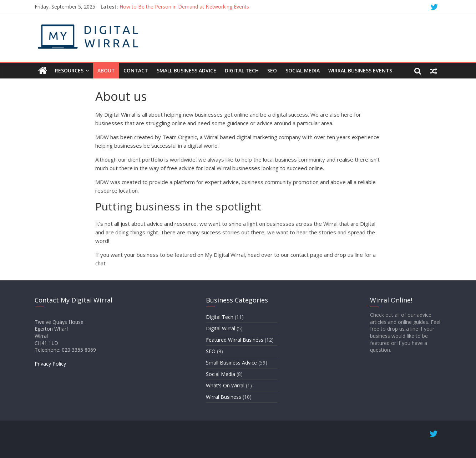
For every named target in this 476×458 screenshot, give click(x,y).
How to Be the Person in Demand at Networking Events (184, 7)
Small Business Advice (186, 70)
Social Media (303, 70)
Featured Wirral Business (235, 340)
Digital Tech (242, 70)
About (106, 70)
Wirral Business (224, 397)
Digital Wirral (221, 328)
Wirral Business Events (360, 70)
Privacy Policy (50, 364)
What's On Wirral (225, 385)
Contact (136, 70)
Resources (69, 70)
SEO (272, 70)
